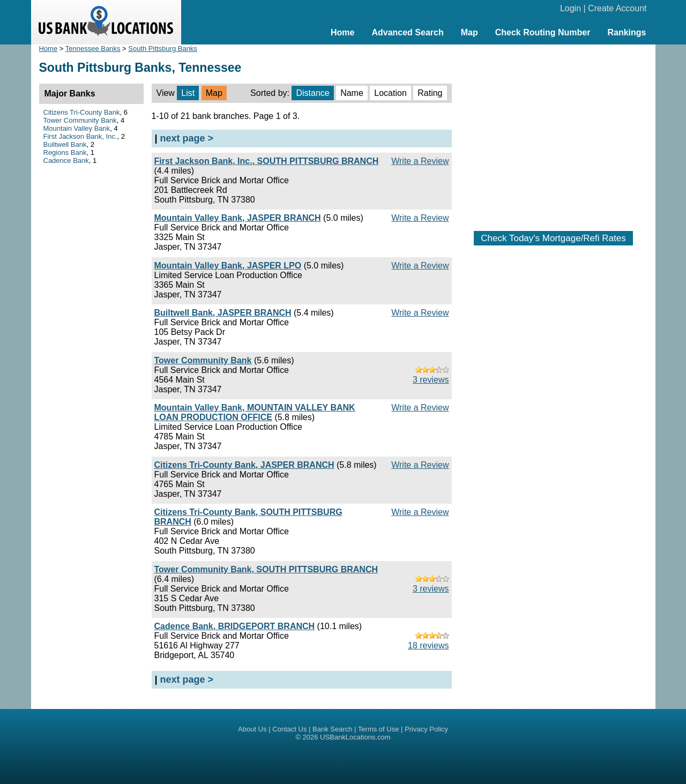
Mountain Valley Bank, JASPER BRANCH (238, 218)
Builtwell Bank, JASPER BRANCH (223, 313)
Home (342, 32)
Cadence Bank (66, 160)
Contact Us (289, 729)
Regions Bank (65, 152)
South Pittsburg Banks (163, 48)
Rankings (627, 32)
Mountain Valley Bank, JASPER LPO (228, 266)
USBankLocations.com (355, 737)
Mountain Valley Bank (77, 128)
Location (390, 93)
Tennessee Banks (93, 48)
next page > (187, 138)
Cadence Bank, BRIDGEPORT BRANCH (235, 626)
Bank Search (332, 729)
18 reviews (428, 645)
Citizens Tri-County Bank (82, 112)
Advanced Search (407, 32)
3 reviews (431, 380)
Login (571, 8)
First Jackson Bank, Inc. (80, 136)
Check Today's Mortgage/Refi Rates (553, 238)
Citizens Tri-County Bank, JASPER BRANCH (244, 465)
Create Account (617, 8)
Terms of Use (379, 729)
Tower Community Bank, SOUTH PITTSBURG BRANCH (266, 569)
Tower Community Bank (203, 360)
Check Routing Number (543, 32)
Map (469, 32)
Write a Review (420, 161)
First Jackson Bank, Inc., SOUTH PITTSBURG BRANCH (267, 161)
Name (352, 93)
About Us (252, 729)
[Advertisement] (554, 132)
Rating (430, 93)
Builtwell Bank (65, 144)
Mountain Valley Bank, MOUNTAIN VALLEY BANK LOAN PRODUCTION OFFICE (255, 412)
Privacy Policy (426, 729)
